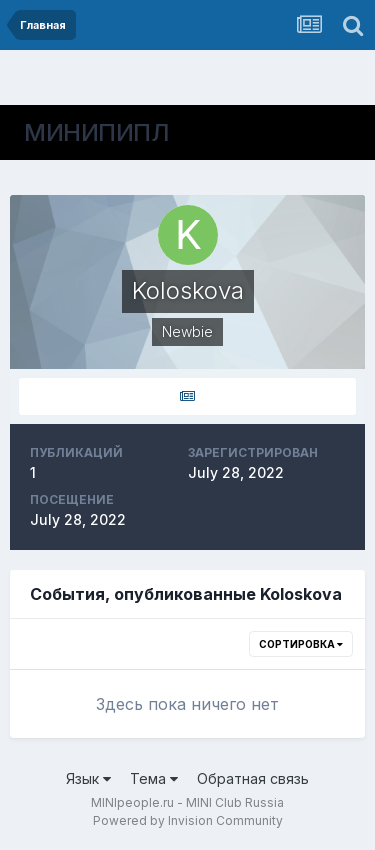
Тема (154, 778)
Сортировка (301, 644)
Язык (88, 778)
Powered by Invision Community (188, 820)
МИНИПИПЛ (96, 132)
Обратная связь (253, 778)
